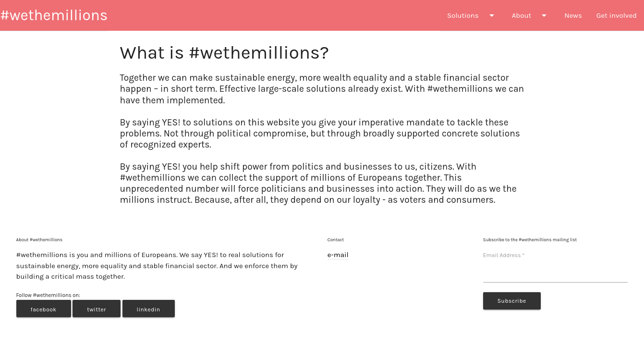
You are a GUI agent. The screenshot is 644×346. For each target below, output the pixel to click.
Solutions (472, 15)
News (573, 15)
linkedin (149, 309)
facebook (44, 309)
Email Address (504, 255)
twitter (97, 309)
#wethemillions (54, 15)
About (531, 15)
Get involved (617, 15)
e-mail (338, 255)
